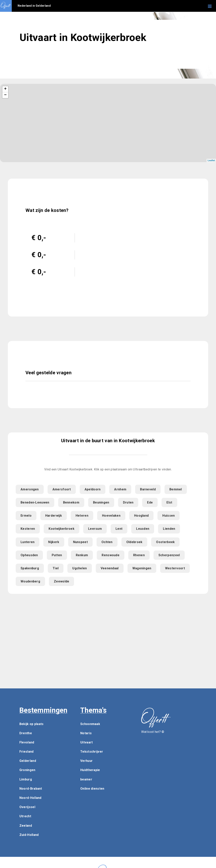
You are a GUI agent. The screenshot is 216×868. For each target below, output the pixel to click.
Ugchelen (80, 568)
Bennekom (71, 502)
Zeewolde (61, 581)
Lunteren (28, 542)
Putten (57, 555)
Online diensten (92, 789)
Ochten (107, 542)
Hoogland (141, 516)
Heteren (82, 516)
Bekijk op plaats (32, 724)
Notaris (86, 733)
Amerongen (30, 489)
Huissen (169, 516)
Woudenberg (30, 581)
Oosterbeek (165, 542)
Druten (128, 502)
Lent (119, 529)
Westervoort (175, 568)
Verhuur (86, 761)
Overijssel (27, 807)
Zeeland (26, 826)
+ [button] (5, 89)
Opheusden (29, 555)
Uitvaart (86, 742)
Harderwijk (54, 516)
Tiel (56, 568)
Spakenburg (30, 568)
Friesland (27, 752)
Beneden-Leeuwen (35, 502)
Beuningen (101, 502)
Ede (150, 502)
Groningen (27, 770)
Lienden (169, 529)
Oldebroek (134, 542)
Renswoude (111, 555)
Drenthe (26, 733)
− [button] (5, 95)
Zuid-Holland (29, 835)
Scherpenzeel (169, 555)
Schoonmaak (90, 724)
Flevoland (27, 742)
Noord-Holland (30, 798)
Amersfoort (62, 489)
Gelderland (28, 761)
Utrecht (25, 816)
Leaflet (211, 160)
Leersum (95, 529)
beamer (86, 779)
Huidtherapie (90, 770)
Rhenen (139, 555)
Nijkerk (54, 542)
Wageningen (142, 568)
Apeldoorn (93, 489)
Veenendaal (110, 568)
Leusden (143, 529)
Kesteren (28, 529)
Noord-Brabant (31, 789)
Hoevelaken (111, 516)
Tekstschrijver (92, 752)
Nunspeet (80, 542)
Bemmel (176, 489)
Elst (169, 502)
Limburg (26, 779)
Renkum (82, 555)
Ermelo (26, 516)
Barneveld (148, 489)
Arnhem (120, 489)
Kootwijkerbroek (61, 529)
